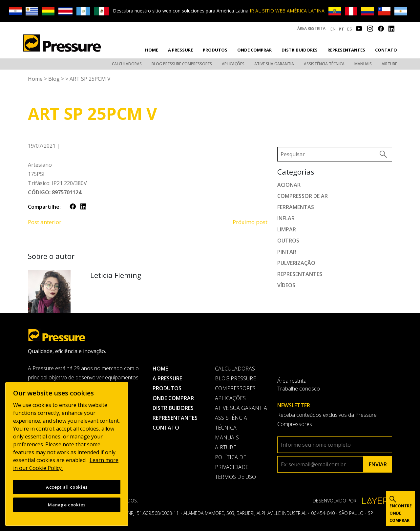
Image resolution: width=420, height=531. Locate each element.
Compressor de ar (303, 196)
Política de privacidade (232, 462)
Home (152, 50)
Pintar (287, 252)
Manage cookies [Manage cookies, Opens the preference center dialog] (67, 506)
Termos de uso (235, 477)
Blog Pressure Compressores (182, 64)
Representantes (346, 50)
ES (350, 29)
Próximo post (250, 222)
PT (341, 29)
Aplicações (233, 64)
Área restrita (311, 28)
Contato (386, 50)
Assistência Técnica (324, 64)
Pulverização (296, 263)
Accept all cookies (67, 489)
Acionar (289, 185)
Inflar (286, 218)
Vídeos (286, 285)
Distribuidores (300, 50)
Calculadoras (127, 64)
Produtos (215, 50)
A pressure (180, 50)
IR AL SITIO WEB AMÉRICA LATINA (287, 11)
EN (333, 29)
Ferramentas (296, 207)
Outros (288, 241)
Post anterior (45, 222)
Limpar (287, 229)
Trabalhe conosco (299, 389)
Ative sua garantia (274, 64)
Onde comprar (254, 50)
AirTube (389, 64)
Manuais (363, 64)
